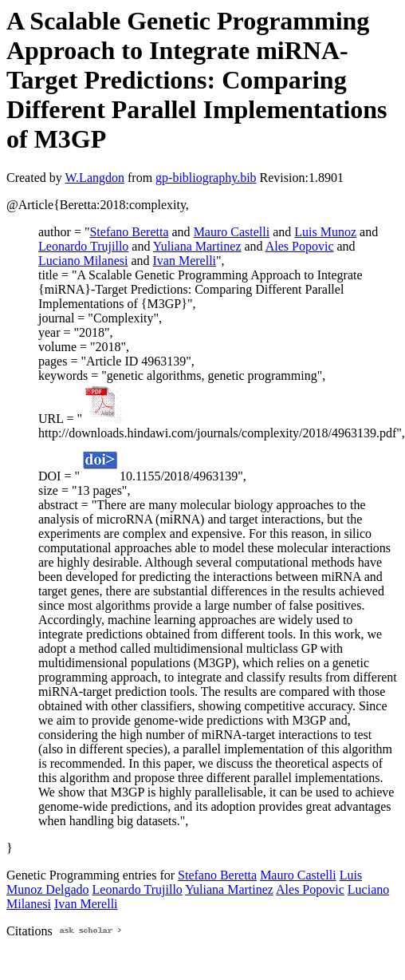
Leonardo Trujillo (83, 246)
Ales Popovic (300, 246)
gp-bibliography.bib (206, 178)
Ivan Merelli (185, 261)
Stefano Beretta (129, 232)
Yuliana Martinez (197, 246)
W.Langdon (94, 178)
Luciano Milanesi (83, 261)
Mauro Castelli (232, 232)
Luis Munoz (325, 232)
